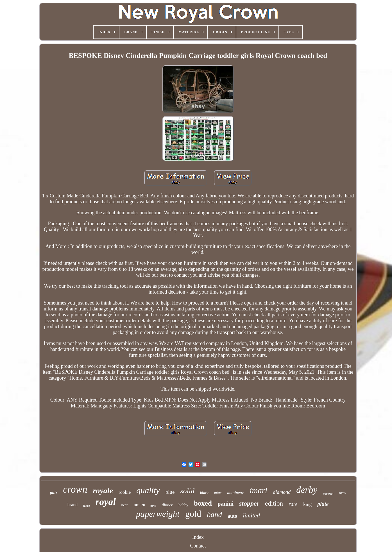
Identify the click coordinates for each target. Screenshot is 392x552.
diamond (282, 492)
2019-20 (139, 505)
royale (103, 491)
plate (323, 504)
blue (170, 492)
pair (54, 493)
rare (293, 504)
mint (218, 493)
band (214, 515)
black (204, 493)
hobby (183, 505)
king (307, 504)
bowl (153, 506)
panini (226, 504)
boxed (203, 503)
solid (187, 491)
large (87, 506)
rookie (125, 492)
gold (193, 514)
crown (75, 489)
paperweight (158, 514)
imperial (328, 494)
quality (148, 490)
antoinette (235, 493)
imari (258, 490)
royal (106, 502)
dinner (167, 505)
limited (251, 515)
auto (232, 516)
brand (72, 505)
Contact (198, 546)
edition (274, 503)
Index (198, 537)
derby (307, 490)
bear (125, 505)
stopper (249, 503)
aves (343, 493)
